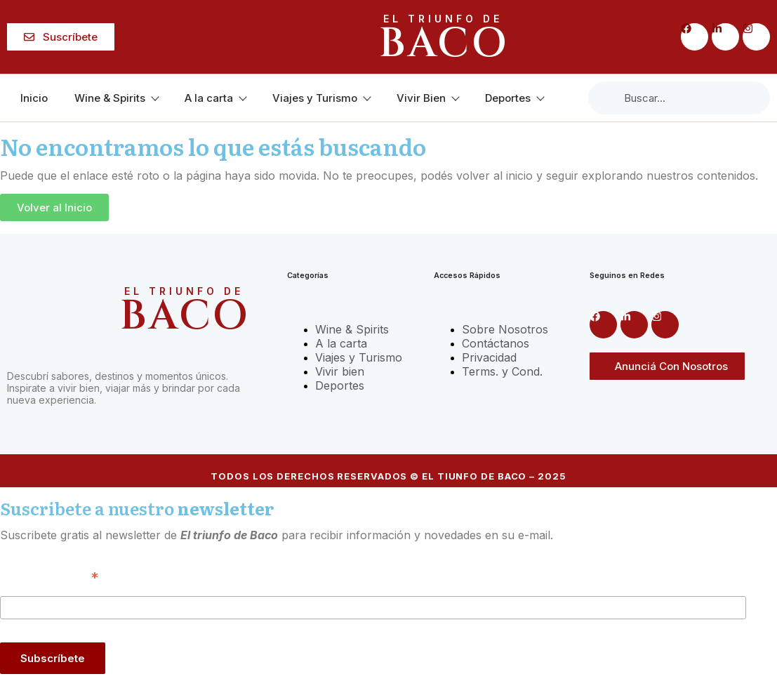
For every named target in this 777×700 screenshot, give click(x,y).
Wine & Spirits (116, 98)
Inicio (34, 98)
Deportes (514, 98)
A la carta (215, 98)
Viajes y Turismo (321, 98)
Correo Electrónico (49, 576)
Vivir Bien (427, 98)
